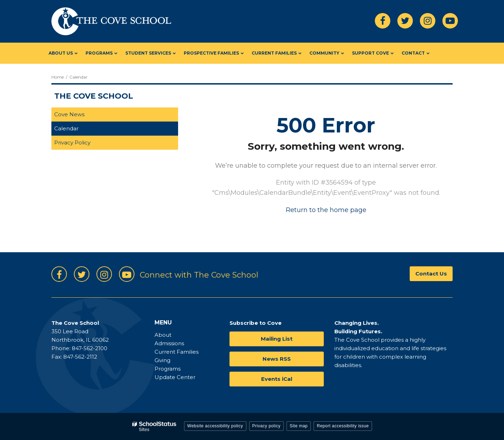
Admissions (169, 343)
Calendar (66, 128)
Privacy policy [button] (266, 426)
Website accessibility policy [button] (215, 426)
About (163, 335)
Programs (168, 369)
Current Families (177, 352)
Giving (162, 360)
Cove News (69, 114)
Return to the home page (326, 210)
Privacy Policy (72, 142)
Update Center (175, 377)
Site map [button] (299, 426)
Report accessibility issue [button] (343, 426)
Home (58, 77)
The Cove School (94, 96)
